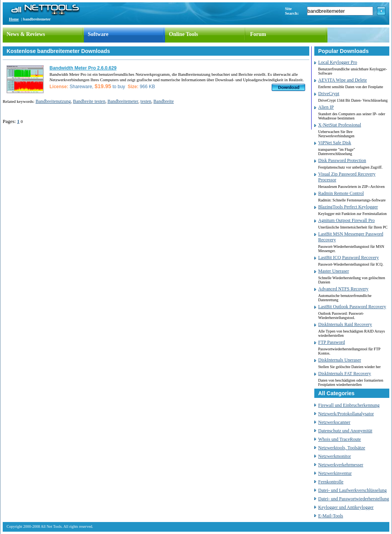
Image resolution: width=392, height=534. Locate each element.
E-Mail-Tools (331, 516)
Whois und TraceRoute (340, 439)
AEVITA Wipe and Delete (343, 80)
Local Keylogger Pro (338, 62)
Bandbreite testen (89, 101)
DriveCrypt (329, 94)
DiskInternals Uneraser (340, 360)
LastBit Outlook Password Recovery (352, 307)
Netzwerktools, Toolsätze (342, 448)
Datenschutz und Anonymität (345, 431)
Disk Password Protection (342, 160)
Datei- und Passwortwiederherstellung (354, 499)
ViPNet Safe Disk (335, 143)
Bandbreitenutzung (53, 101)
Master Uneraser (334, 271)
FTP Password (331, 342)
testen (146, 101)
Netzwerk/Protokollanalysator (346, 414)
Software (98, 34)
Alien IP (326, 107)
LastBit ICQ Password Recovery (349, 258)
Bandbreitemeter (123, 101)
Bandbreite (164, 101)
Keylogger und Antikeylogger (346, 507)
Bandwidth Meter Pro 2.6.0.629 (83, 68)
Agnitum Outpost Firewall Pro (346, 220)
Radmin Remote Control (341, 193)
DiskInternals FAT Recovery (345, 374)
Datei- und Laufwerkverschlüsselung (352, 490)
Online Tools (183, 34)
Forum (258, 34)
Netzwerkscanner (334, 422)
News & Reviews (26, 34)
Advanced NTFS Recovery (343, 289)
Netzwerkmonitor (335, 456)
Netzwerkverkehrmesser (341, 465)
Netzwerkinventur (335, 473)
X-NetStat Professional (340, 125)
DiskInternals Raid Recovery (345, 324)
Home (14, 19)
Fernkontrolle (331, 482)
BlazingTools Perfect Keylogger (348, 207)
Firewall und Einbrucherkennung (349, 405)
